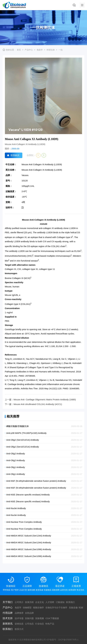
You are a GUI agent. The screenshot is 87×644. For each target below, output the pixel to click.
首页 (19, 50)
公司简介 (19, 602)
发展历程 (29, 602)
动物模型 (27, 608)
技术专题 (19, 618)
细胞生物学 (38, 608)
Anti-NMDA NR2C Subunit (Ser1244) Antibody (29, 536)
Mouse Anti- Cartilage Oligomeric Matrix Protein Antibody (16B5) (45, 400)
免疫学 (40, 50)
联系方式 (19, 629)
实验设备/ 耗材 (76, 608)
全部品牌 (29, 613)
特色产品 (50, 624)
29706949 (30, 376)
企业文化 (40, 602)
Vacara (25, 175)
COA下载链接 (52, 618)
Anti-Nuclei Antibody (16, 508)
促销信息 (19, 624)
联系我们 (70, 602)
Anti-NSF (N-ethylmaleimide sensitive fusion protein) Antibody (36, 481)
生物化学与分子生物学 (56, 608)
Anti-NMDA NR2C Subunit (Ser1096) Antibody (29, 549)
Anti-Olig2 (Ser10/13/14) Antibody (23, 440)
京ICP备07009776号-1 (68, 640)
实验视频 (40, 618)
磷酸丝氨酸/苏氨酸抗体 (18, 426)
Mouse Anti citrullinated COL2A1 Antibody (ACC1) (38, 404)
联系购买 (15, 155)
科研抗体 (51, 50)
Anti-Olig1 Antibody (16, 467)
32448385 (74, 388)
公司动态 (29, 624)
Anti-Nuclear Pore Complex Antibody (24, 522)
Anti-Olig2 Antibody (16, 454)
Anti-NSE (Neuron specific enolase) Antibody (28, 495)
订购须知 (60, 602)
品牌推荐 (19, 613)
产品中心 (29, 50)
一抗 (61, 50)
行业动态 (40, 624)
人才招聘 (50, 602)
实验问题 (29, 618)
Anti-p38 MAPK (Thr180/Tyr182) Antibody (26, 433)
